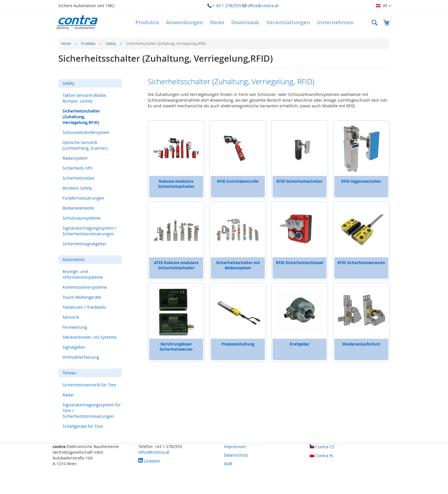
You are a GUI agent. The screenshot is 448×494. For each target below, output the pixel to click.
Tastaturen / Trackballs (84, 307)
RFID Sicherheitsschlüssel (300, 263)
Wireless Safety (77, 188)
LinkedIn (149, 461)
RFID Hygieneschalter (361, 181)
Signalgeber (74, 347)
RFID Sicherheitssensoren (361, 263)
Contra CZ (322, 447)
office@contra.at (263, 6)
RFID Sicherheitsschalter (300, 181)
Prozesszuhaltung (238, 344)
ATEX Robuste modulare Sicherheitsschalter (176, 265)
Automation (74, 259)
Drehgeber (300, 344)
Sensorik (71, 317)
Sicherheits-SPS (77, 168)
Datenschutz (236, 455)
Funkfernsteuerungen (83, 198)
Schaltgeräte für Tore (83, 426)
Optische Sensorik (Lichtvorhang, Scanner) (85, 145)
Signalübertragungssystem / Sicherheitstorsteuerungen (90, 231)
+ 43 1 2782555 (227, 6)
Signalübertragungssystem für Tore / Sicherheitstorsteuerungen (92, 410)
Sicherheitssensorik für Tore (89, 385)
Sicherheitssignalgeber (85, 244)
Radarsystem (75, 158)
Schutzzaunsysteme (82, 218)
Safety (111, 43)
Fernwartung (75, 327)
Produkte (89, 43)
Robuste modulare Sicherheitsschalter (176, 184)
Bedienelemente (78, 208)
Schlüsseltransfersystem (86, 132)
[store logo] (77, 22)
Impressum (235, 446)
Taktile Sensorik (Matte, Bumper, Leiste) (85, 98)
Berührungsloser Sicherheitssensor (176, 347)
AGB (228, 464)
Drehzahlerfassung (81, 357)
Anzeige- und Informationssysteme (83, 274)
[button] (384, 6)
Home (66, 43)
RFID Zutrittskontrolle (238, 181)
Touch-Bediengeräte (82, 297)
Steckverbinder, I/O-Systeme (90, 337)
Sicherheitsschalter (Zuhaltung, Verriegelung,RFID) (81, 117)
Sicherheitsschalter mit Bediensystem (238, 265)
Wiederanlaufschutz (361, 344)
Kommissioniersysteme (85, 287)
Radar (68, 395)
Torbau (69, 373)
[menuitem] (147, 23)
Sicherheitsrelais (79, 178)
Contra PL (322, 456)
